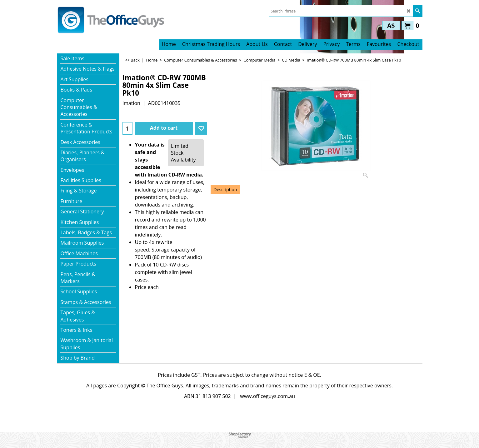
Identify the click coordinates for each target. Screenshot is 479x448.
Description (225, 189)
